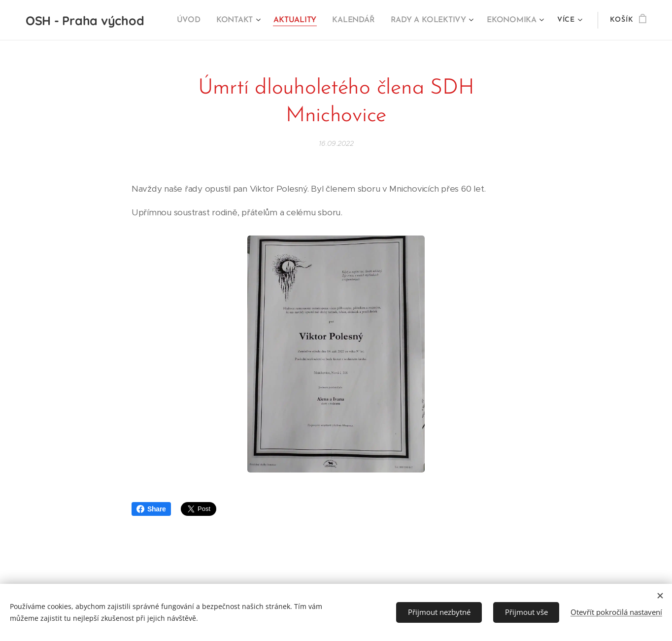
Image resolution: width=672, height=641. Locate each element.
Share (151, 509)
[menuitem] (197, 20)
